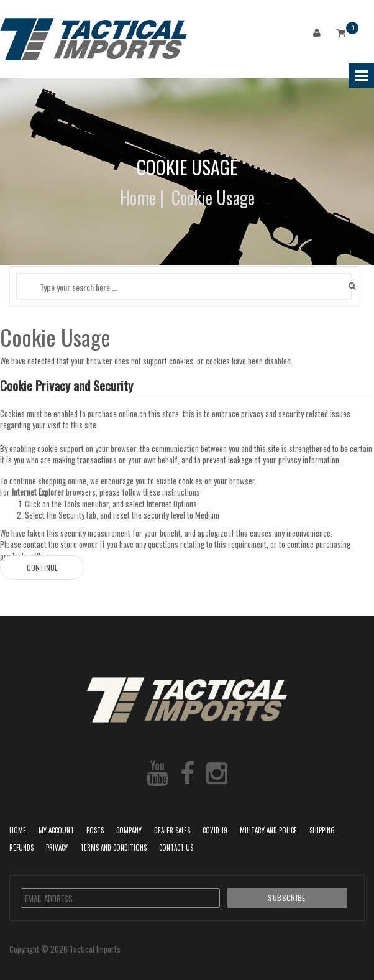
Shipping (322, 830)
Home (138, 197)
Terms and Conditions (113, 848)
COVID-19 (215, 830)
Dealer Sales (172, 830)
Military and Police (268, 830)
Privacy (57, 848)
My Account (56, 830)
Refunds (21, 848)
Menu (361, 75)
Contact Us (176, 848)
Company (129, 830)
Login (319, 35)
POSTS (95, 830)
